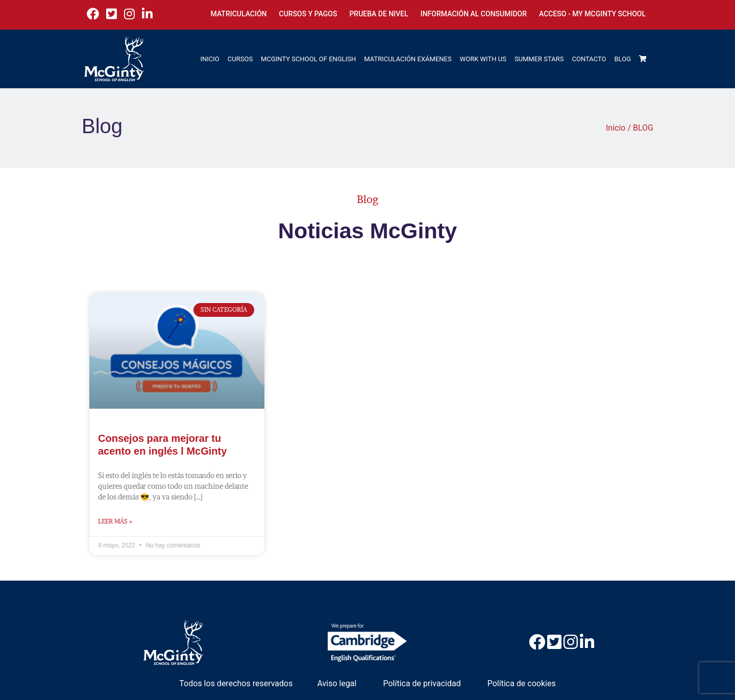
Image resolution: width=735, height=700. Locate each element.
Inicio (616, 128)
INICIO (210, 59)
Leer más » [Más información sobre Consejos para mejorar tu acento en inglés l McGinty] (115, 521)
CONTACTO (589, 59)
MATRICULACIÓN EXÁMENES (408, 59)
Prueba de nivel (378, 14)
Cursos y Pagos (308, 14)
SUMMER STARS (539, 59)
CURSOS (240, 59)
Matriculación (239, 14)
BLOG (623, 59)
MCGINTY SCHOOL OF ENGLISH (308, 59)
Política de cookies (522, 683)
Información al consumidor (474, 14)
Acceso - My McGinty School (592, 14)
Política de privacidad (422, 683)
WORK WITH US (483, 59)
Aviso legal (337, 683)
